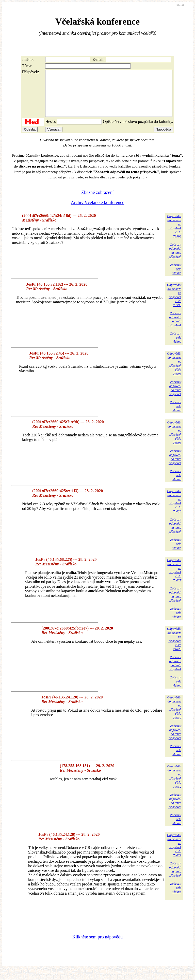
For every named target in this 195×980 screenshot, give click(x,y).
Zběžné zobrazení (97, 201)
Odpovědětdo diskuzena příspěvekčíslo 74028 (174, 648)
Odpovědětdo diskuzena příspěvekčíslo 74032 (174, 785)
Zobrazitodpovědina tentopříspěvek (175, 260)
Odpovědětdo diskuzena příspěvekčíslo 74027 (174, 579)
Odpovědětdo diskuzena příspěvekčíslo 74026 (174, 510)
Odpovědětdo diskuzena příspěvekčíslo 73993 (174, 304)
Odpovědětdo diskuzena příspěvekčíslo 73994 (174, 373)
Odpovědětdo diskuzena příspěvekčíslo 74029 (174, 854)
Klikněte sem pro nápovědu (97, 946)
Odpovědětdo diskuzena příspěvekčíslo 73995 (174, 442)
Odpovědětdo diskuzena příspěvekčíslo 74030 (174, 717)
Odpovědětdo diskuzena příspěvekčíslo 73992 (174, 235)
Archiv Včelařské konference (98, 212)
